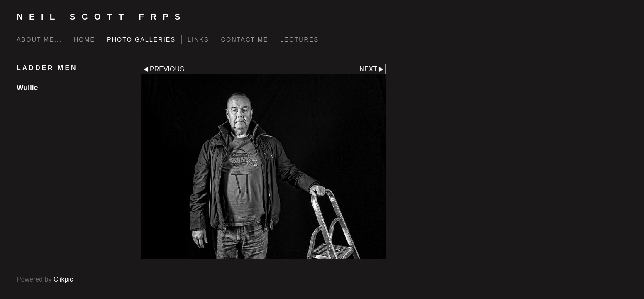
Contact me (245, 39)
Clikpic (63, 279)
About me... (39, 39)
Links (198, 39)
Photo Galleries (141, 39)
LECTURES (299, 39)
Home (84, 39)
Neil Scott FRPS (102, 16)
